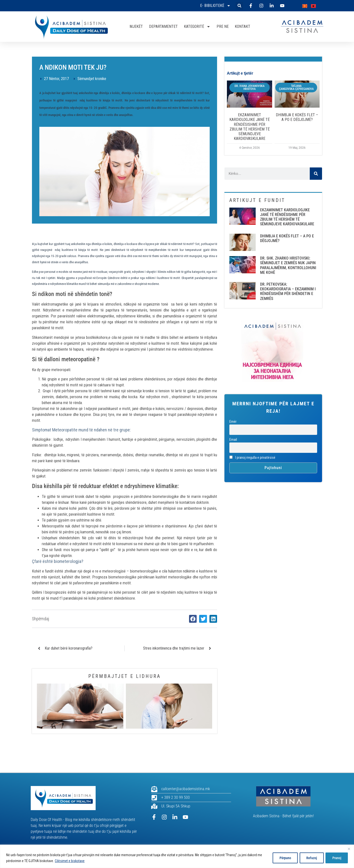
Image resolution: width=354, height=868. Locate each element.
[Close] (349, 849)
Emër (233, 422)
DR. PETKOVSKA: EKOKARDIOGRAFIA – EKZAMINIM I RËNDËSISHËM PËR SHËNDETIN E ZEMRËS (288, 291)
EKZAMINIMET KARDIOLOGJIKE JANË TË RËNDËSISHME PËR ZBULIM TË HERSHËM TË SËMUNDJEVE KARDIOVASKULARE (250, 127)
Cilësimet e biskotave (70, 861)
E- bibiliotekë (215, 6)
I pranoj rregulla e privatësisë (252, 458)
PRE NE (223, 26)
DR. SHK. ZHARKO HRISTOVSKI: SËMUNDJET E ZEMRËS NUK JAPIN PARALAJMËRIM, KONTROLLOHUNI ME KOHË (288, 265)
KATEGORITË (197, 27)
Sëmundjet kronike (92, 79)
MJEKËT (136, 26)
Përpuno (283, 858)
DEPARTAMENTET (163, 26)
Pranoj (336, 858)
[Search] (316, 174)
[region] (177, 856)
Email (233, 440)
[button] (239, 6)
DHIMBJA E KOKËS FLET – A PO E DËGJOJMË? (297, 117)
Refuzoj (310, 858)
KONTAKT (243, 26)
